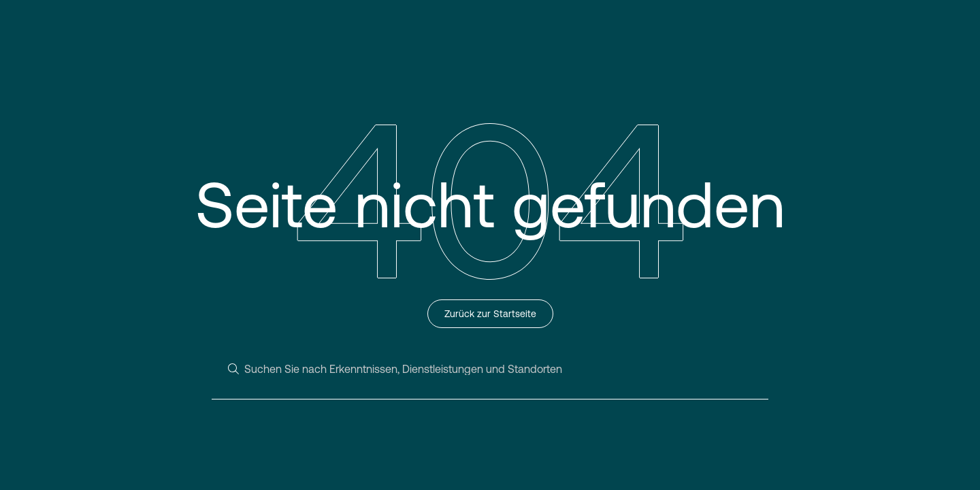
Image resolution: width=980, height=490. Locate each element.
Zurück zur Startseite (490, 314)
